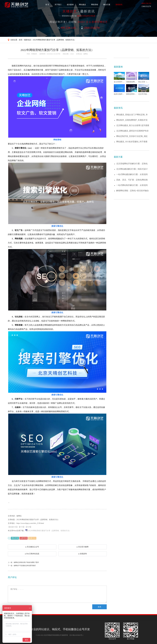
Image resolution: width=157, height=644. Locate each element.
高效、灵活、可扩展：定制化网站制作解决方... (132, 180)
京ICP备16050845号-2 (76, 635)
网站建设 (82, 5)
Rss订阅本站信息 (32, 554)
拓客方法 (32, 538)
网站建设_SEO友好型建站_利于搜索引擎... (132, 142)
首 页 (47, 5)
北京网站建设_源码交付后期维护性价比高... (132, 131)
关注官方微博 (82, 547)
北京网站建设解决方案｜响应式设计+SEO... (132, 169)
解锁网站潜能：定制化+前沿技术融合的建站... (133, 191)
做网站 (86, 54)
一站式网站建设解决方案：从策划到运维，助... (132, 175)
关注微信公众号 (32, 548)
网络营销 (95, 5)
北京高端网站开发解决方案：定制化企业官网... (132, 164)
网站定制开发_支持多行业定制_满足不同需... (132, 136)
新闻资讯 (119, 5)
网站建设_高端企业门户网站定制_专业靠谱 (132, 115)
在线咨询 (82, 554)
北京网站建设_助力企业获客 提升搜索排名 (133, 126)
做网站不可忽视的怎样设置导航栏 (25, 566)
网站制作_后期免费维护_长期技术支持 (132, 120)
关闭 (28, 527)
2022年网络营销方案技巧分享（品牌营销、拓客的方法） (54, 40)
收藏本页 (13, 527)
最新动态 (28, 40)
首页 (21, 40)
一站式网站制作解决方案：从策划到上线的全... (132, 185)
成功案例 (70, 5)
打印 (22, 527)
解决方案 (107, 5)
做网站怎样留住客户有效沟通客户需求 (26, 562)
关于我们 (58, 5)
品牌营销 (24, 538)
